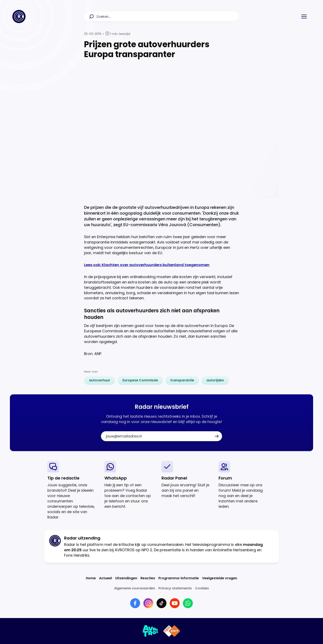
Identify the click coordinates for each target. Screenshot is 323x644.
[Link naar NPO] (172, 631)
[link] (100, 380)
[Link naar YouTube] (175, 603)
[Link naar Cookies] (202, 588)
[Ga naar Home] (19, 16)
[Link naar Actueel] (105, 578)
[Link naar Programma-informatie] (179, 578)
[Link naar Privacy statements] (175, 588)
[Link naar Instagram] (148, 603)
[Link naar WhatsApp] (188, 603)
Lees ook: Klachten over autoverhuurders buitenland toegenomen (147, 265)
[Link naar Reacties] (148, 578)
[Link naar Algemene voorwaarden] (135, 588)
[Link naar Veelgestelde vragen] (220, 578)
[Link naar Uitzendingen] (126, 578)
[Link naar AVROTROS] (150, 631)
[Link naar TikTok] (161, 603)
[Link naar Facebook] (135, 603)
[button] (304, 16)
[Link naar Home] (91, 578)
